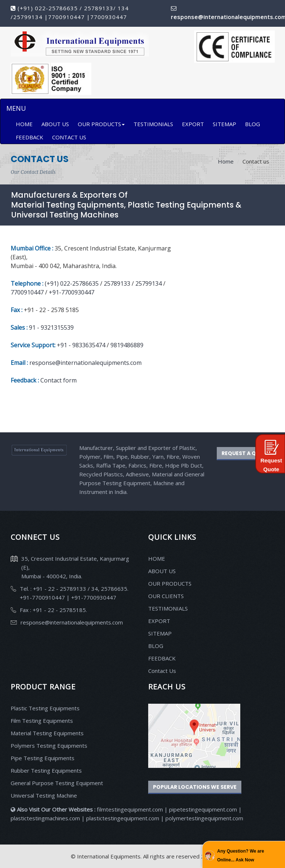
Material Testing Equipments (47, 733)
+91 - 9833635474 (82, 345)
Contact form (59, 380)
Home (226, 161)
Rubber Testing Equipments (46, 770)
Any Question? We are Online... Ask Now (241, 856)
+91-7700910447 (43, 597)
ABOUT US (55, 124)
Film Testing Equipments (42, 721)
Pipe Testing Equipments (43, 758)
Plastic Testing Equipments (45, 708)
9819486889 (126, 345)
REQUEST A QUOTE (246, 453)
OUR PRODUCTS (101, 124)
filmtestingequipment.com (130, 809)
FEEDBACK (30, 137)
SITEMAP (224, 124)
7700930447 (109, 17)
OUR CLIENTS (166, 596)
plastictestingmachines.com (45, 818)
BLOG (253, 124)
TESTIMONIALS (153, 124)
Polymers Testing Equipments (49, 746)
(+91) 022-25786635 (48, 8)
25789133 (99, 8)
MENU (16, 108)
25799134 (29, 17)
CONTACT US (69, 137)
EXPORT (193, 124)
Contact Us (162, 671)
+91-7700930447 (72, 292)
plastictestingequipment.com (123, 818)
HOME (24, 124)
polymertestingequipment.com (204, 818)
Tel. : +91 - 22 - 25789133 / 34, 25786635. (74, 589)
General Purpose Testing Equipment (57, 783)
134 (122, 8)
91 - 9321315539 (51, 327)
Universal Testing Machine (44, 795)
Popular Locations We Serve (195, 787)
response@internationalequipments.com (85, 363)
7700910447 (67, 17)
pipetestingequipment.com (204, 809)
